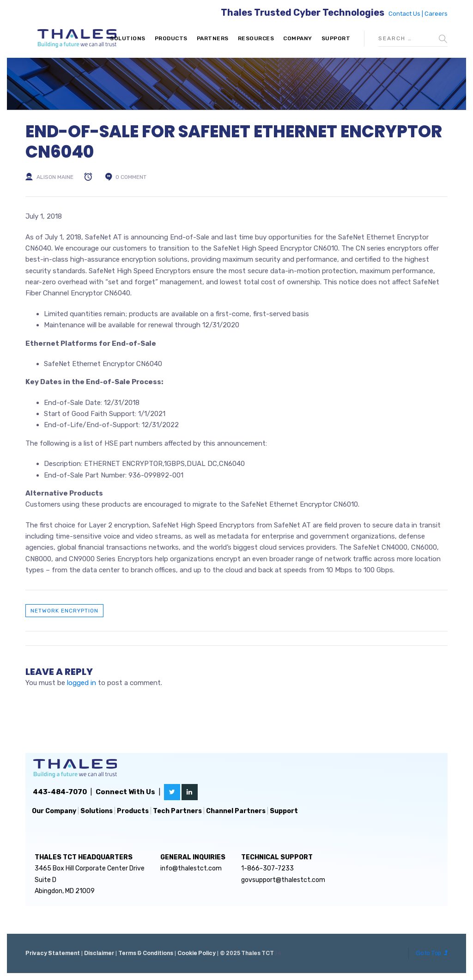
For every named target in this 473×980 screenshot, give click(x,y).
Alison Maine (55, 177)
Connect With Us (125, 792)
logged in (82, 683)
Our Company (54, 811)
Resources (256, 38)
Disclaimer (99, 953)
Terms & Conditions (146, 953)
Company (298, 38)
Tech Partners (177, 811)
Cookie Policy (197, 953)
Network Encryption (64, 611)
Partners (213, 38)
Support (336, 38)
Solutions (128, 38)
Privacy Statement (53, 953)
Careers (436, 14)
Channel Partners (236, 811)
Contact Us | (406, 14)
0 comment (131, 177)
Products (171, 38)
